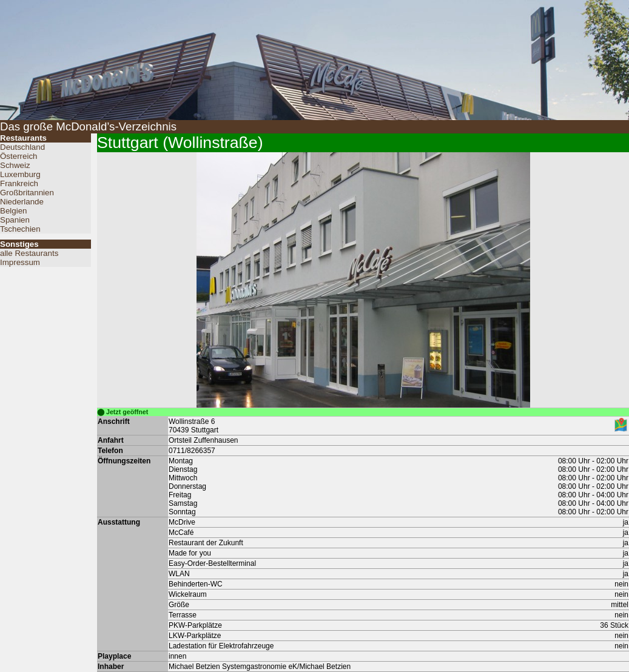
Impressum (20, 262)
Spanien (15, 220)
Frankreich (19, 183)
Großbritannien (27, 193)
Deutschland (22, 147)
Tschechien (20, 229)
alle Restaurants (29, 253)
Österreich (18, 156)
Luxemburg (20, 174)
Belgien (13, 211)
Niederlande (22, 202)
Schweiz (15, 165)
